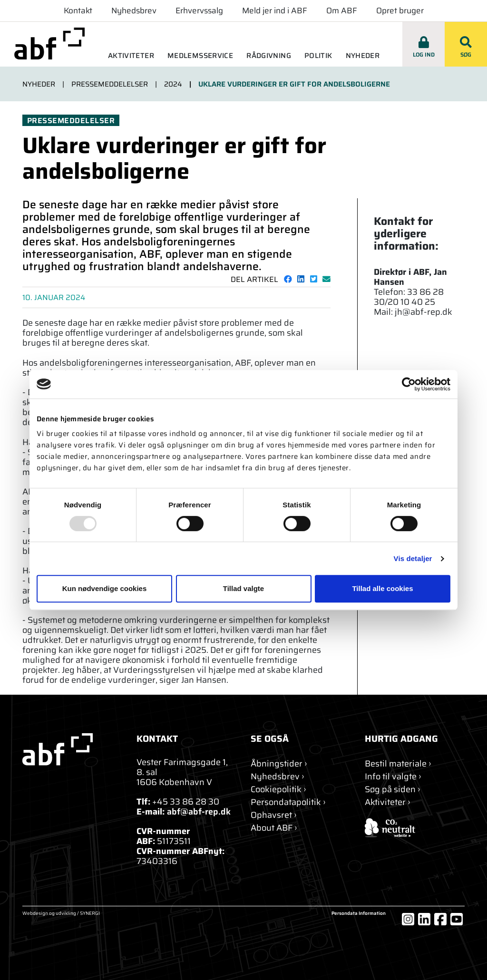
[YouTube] (457, 919)
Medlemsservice (200, 56)
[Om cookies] (278, 790)
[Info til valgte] (393, 777)
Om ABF (342, 10)
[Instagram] (408, 919)
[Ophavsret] (274, 815)
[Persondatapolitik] (288, 802)
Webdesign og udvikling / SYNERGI (61, 914)
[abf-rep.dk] (49, 44)
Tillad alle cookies (382, 588)
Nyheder (363, 56)
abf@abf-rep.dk (199, 812)
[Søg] (393, 790)
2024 (173, 84)
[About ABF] (274, 828)
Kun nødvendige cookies (105, 588)
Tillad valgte (243, 588)
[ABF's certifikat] (415, 828)
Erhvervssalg (199, 10)
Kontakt (78, 10)
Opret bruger (400, 10)
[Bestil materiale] (398, 764)
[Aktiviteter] (388, 802)
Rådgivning (269, 56)
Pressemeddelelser (110, 84)
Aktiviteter (131, 56)
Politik (318, 56)
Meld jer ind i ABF (275, 10)
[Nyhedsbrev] (278, 777)
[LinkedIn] (424, 919)
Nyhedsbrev (134, 10)
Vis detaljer (413, 558)
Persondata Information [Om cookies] (359, 914)
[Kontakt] (279, 764)
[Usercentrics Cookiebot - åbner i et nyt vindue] (409, 384)
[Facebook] (440, 919)
